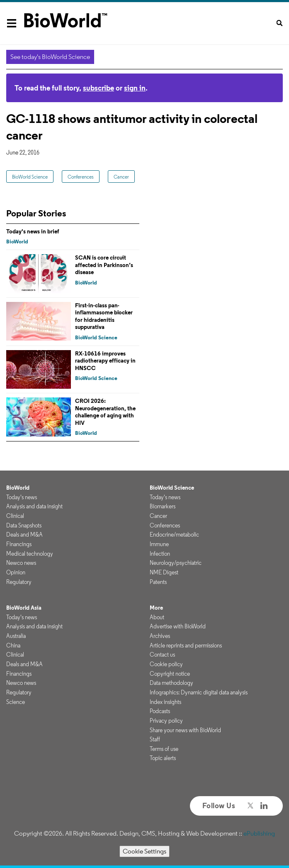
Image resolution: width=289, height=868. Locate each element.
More (156, 608)
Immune (159, 544)
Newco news (21, 563)
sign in (135, 88)
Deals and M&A (24, 535)
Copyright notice (170, 674)
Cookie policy (166, 664)
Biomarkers (163, 506)
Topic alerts (163, 758)
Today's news (22, 497)
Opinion (16, 572)
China (13, 645)
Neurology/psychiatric (176, 563)
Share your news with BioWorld (185, 730)
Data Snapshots (24, 525)
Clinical (15, 516)
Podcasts (160, 711)
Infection (160, 554)
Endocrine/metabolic (174, 535)
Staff (155, 739)
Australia (16, 636)
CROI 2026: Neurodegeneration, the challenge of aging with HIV (105, 412)
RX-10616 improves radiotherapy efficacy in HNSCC (105, 361)
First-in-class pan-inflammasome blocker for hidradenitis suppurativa (104, 316)
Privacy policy (166, 721)
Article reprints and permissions (186, 645)
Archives (160, 636)
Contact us (162, 655)
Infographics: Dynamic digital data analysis (199, 692)
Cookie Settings (144, 851)
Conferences (81, 177)
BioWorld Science (30, 177)
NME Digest (164, 572)
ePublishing (259, 833)
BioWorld (17, 242)
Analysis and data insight (34, 506)
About (157, 617)
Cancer (121, 177)
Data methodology (171, 683)
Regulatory (19, 582)
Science (16, 702)
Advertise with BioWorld (178, 626)
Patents (158, 582)
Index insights (165, 702)
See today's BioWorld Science (50, 57)
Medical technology (30, 554)
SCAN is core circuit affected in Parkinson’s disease (104, 265)
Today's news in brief (33, 231)
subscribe (98, 88)
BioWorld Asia (24, 608)
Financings (19, 544)
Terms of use (164, 749)
